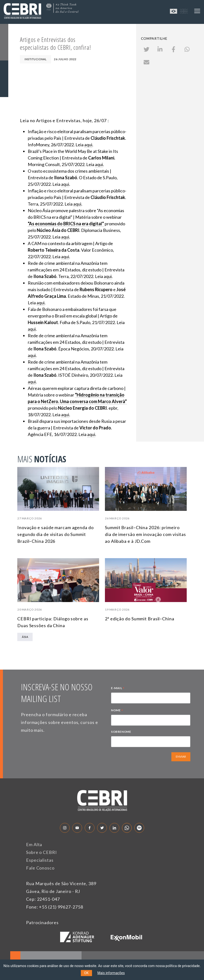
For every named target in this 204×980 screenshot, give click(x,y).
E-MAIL (118, 689)
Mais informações (111, 973)
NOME (117, 711)
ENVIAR (181, 757)
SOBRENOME (121, 732)
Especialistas (40, 860)
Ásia (25, 637)
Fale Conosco (40, 868)
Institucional (36, 59)
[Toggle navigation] (197, 11)
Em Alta (34, 844)
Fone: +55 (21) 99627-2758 (55, 907)
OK (86, 973)
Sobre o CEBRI (42, 852)
